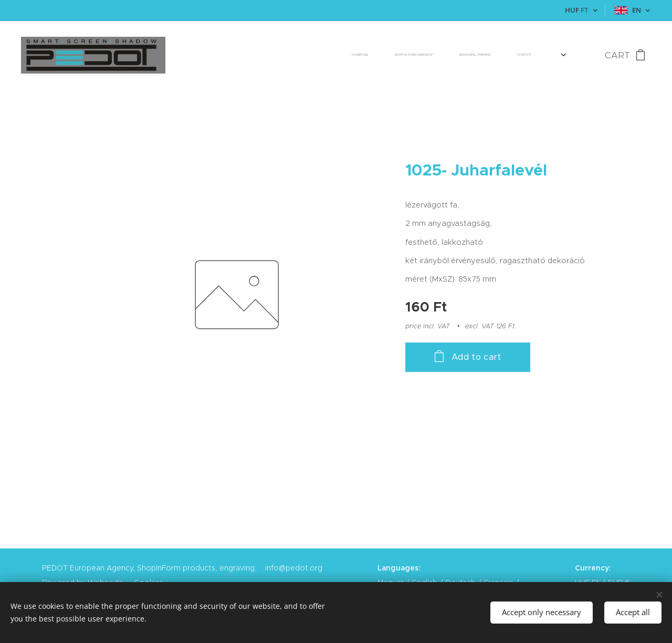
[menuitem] (411, 55)
